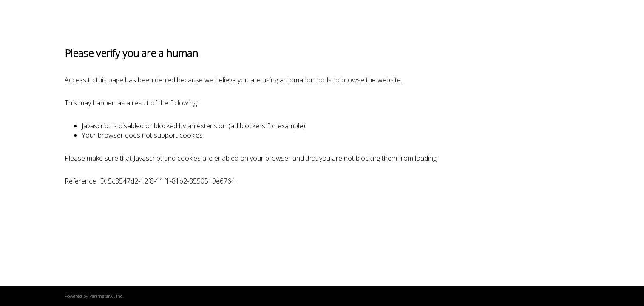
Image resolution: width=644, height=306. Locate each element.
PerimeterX (101, 296)
